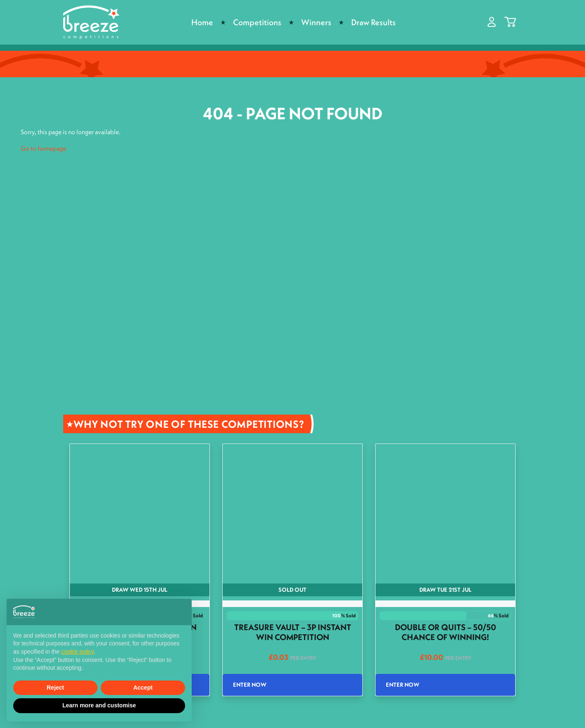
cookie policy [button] (77, 652)
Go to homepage (43, 148)
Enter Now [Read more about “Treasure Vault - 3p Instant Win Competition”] (250, 685)
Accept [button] (143, 688)
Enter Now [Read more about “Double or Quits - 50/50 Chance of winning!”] (403, 685)
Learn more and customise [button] (99, 705)
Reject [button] (55, 688)
